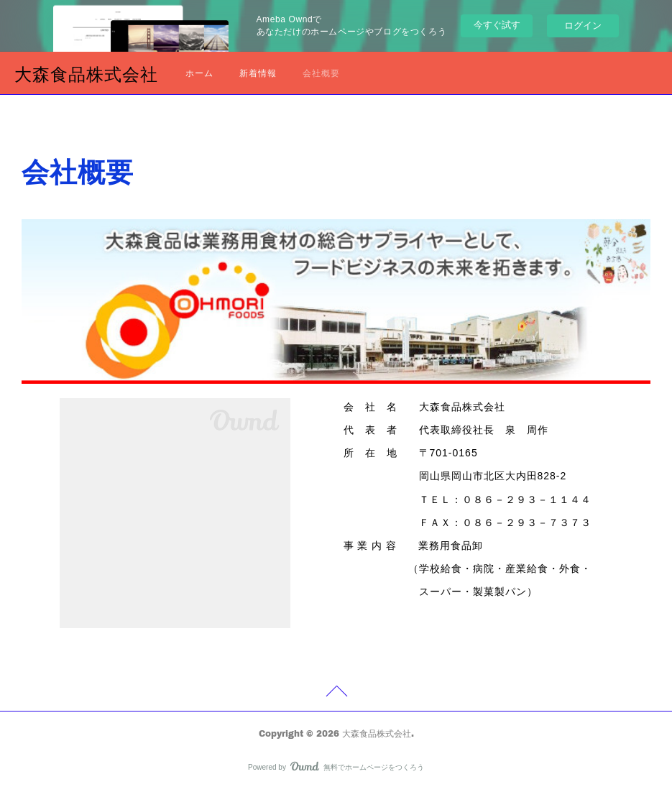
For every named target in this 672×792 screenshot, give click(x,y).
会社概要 (321, 73)
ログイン (583, 26)
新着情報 (258, 73)
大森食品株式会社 (86, 74)
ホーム (199, 73)
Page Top (336, 694)
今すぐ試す (497, 25)
